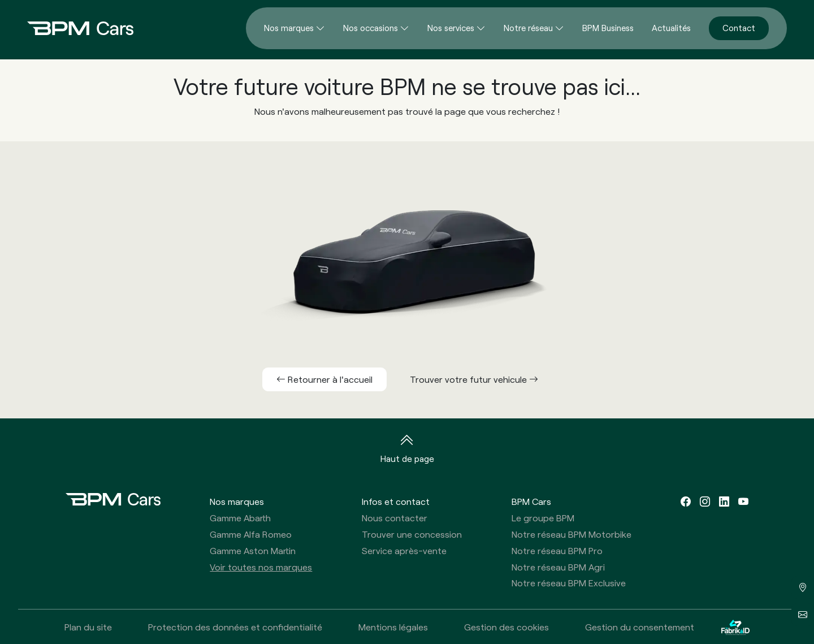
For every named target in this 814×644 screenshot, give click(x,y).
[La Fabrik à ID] (735, 627)
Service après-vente (404, 550)
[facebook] (686, 501)
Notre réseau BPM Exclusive (569, 583)
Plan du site (88, 627)
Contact (739, 28)
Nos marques (289, 28)
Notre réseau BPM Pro (557, 550)
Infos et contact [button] (396, 501)
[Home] (71, 28)
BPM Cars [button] (531, 501)
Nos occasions (371, 28)
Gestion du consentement (640, 627)
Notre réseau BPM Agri (558, 567)
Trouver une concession (412, 534)
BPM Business (608, 28)
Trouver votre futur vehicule (474, 379)
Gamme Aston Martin (253, 550)
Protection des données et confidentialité (235, 627)
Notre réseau (528, 28)
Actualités (671, 28)
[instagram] (705, 501)
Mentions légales (393, 627)
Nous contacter (395, 518)
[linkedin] (724, 501)
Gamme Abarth (240, 518)
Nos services (451, 28)
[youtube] (743, 501)
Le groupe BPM (543, 518)
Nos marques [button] (237, 501)
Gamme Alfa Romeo (251, 534)
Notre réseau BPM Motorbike (571, 534)
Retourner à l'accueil (324, 379)
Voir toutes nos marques (261, 567)
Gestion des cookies (506, 627)
